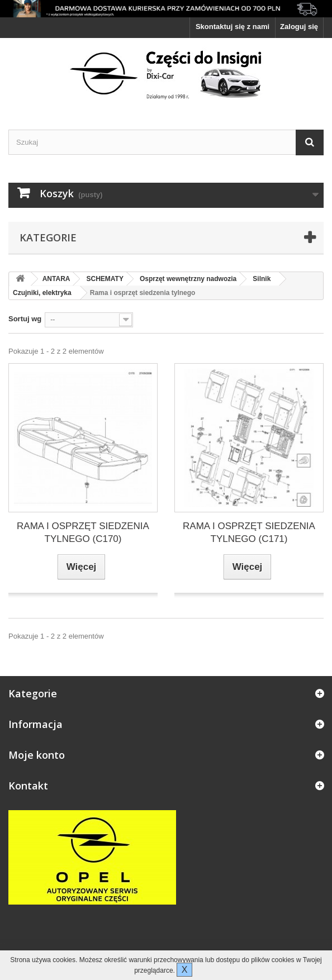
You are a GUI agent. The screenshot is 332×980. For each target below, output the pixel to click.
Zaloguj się (299, 27)
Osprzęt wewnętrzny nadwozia (188, 279)
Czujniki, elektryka (42, 293)
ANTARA (56, 279)
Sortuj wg (25, 319)
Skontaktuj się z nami (233, 27)
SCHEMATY (105, 279)
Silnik (262, 279)
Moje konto (37, 755)
